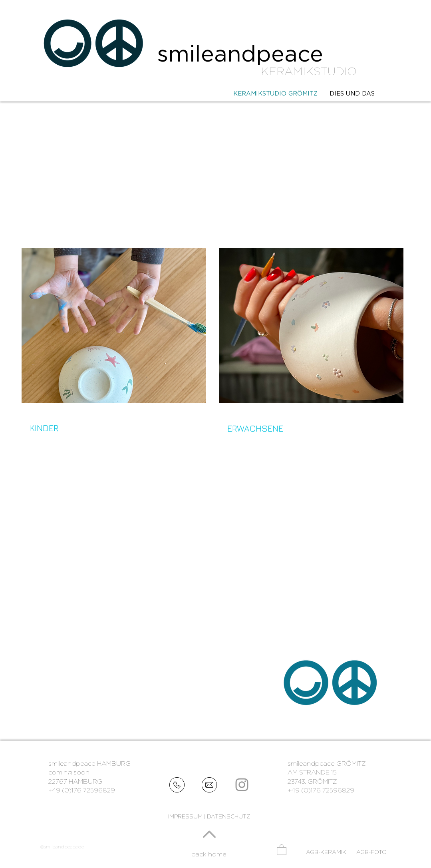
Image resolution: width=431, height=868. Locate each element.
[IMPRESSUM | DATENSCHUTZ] (209, 817)
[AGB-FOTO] (372, 852)
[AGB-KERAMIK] (326, 852)
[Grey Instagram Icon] (242, 785)
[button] (282, 849)
